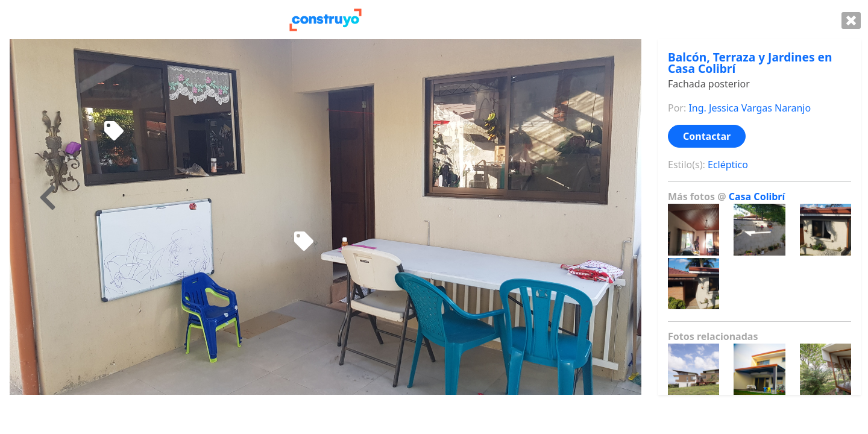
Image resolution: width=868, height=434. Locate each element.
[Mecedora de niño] (304, 242)
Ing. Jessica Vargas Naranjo (750, 108)
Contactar (707, 136)
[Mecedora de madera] (114, 131)
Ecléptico (728, 165)
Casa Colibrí (757, 197)
